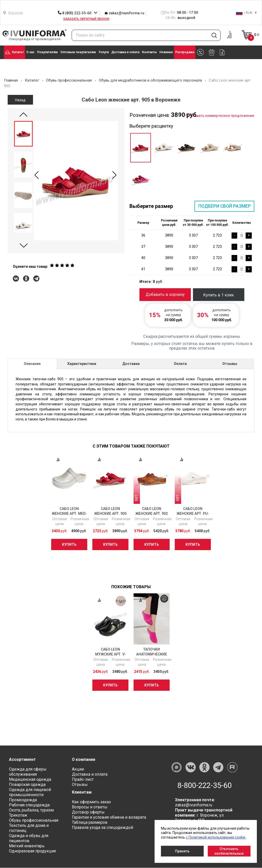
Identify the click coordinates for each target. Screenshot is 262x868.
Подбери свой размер (224, 206)
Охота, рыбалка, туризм (31, 810)
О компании (84, 760)
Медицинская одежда (30, 780)
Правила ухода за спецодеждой (102, 828)
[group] (76, 181)
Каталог (14, 52)
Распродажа (185, 52)
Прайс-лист (83, 780)
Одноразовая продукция (32, 851)
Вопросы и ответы (90, 807)
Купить (69, 544)
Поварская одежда (27, 785)
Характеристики (82, 364)
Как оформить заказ (91, 802)
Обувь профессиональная (34, 821)
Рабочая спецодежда (29, 805)
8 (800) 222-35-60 (75, 13)
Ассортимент (23, 760)
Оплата (180, 364)
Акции (78, 769)
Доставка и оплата (125, 52)
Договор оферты (88, 812)
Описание (32, 364)
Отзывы (230, 364)
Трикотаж (18, 815)
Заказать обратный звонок (86, 19)
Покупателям (47, 52)
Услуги (104, 52)
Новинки (166, 52)
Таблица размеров (90, 823)
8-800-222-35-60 (205, 786)
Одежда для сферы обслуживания (28, 772)
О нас (30, 52)
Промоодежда (23, 800)
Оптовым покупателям (78, 52)
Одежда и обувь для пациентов (29, 838)
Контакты (149, 52)
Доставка (131, 364)
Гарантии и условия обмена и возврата (109, 817)
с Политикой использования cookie (216, 837)
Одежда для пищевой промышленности (30, 792)
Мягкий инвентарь (27, 846)
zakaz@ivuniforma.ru (124, 13)
